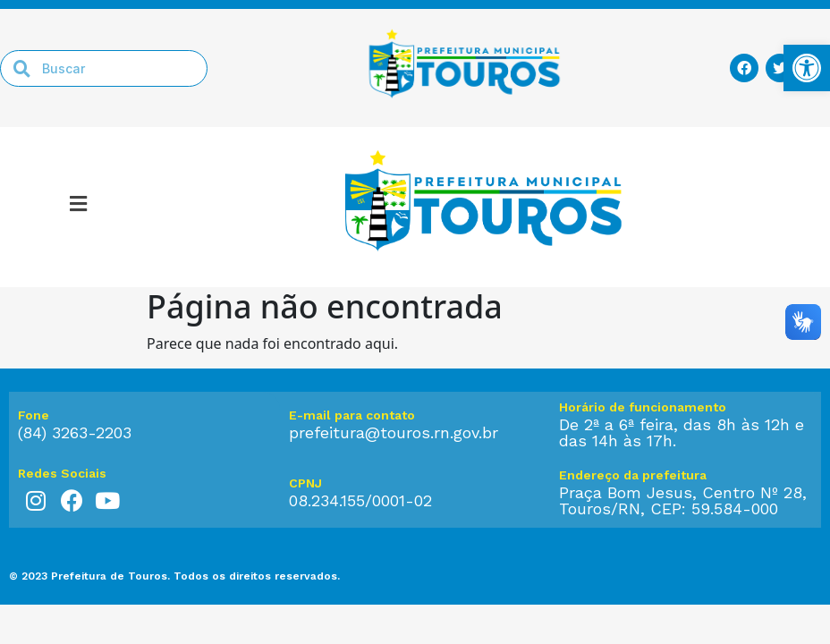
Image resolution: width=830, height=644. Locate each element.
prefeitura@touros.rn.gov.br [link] (394, 432)
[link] (807, 68)
